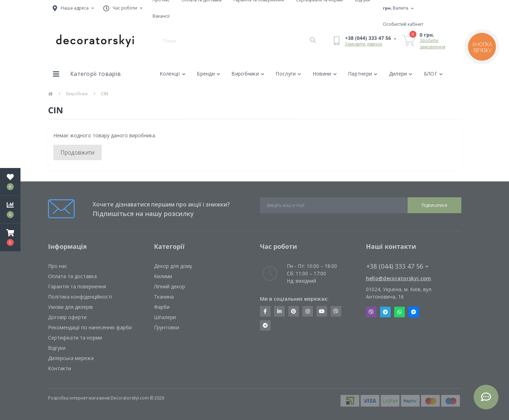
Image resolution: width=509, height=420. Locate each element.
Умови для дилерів (70, 307)
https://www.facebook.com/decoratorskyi (265, 311)
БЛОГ (433, 74)
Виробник (77, 94)
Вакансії (161, 16)
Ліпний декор (170, 286)
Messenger (414, 312)
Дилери (401, 74)
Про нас (58, 266)
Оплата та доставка (72, 276)
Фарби (162, 307)
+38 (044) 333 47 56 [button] (397, 266)
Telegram (385, 312)
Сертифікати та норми (75, 338)
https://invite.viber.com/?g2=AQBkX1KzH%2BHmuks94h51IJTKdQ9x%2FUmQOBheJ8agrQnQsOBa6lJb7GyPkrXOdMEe (336, 311)
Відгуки (57, 348)
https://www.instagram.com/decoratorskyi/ (308, 311)
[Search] (313, 41)
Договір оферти (67, 317)
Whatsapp (399, 312)
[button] (10, 238)
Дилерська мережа (71, 358)
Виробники (248, 74)
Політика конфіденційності (80, 297)
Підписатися (434, 205)
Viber (371, 312)
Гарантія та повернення (77, 286)
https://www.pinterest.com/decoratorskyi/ (294, 311)
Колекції (173, 74)
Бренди (208, 74)
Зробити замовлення (433, 44)
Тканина (164, 297)
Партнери (363, 74)
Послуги (288, 74)
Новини (325, 74)
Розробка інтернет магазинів (79, 398)
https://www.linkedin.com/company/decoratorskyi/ (279, 311)
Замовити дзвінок (363, 44)
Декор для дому (173, 266)
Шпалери (165, 317)
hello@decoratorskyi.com (399, 278)
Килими (163, 276)
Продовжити (78, 152)
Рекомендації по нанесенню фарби (90, 327)
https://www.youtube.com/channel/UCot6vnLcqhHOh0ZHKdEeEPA (322, 311)
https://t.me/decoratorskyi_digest (265, 325)
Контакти (60, 368)
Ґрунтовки (167, 327)
